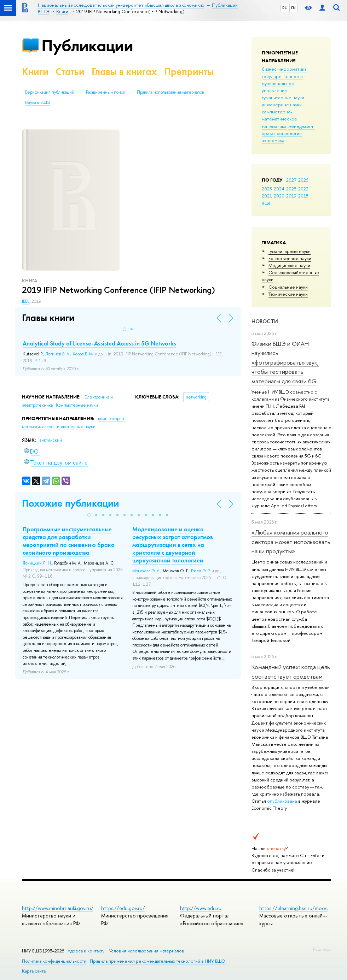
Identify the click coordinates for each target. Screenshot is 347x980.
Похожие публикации (71, 503)
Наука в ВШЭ (38, 102)
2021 (267, 196)
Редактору (322, 949)
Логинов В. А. (58, 354)
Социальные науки (288, 287)
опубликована (282, 801)
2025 (267, 189)
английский (51, 440)
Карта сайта (34, 971)
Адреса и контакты (86, 951)
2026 (303, 180)
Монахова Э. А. (146, 571)
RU (285, 8)
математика (274, 126)
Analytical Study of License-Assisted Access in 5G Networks (99, 343)
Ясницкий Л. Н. (37, 563)
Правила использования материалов (170, 92)
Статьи (70, 72)
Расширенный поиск (106, 92)
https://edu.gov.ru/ (123, 908)
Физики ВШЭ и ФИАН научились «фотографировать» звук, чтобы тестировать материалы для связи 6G (285, 362)
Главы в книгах (124, 72)
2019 (291, 196)
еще (266, 203)
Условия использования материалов (147, 951)
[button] (125, 329)
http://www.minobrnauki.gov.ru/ (58, 908)
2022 (303, 189)
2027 (291, 180)
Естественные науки (290, 258)
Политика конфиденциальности (54, 961)
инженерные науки (282, 105)
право (268, 133)
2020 (279, 196)
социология (289, 133)
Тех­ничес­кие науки (288, 294)
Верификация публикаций (50, 92)
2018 (303, 196)
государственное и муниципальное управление (282, 83)
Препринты (189, 72)
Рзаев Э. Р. (201, 571)
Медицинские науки (289, 265)
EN (293, 8)
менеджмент (302, 126)
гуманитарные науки (283, 98)
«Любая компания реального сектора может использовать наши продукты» (291, 542)
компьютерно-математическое (279, 115)
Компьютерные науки (77, 405)
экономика (273, 140)
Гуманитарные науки (290, 251)
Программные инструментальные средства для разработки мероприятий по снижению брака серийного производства (69, 541)
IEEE (26, 301)
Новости (265, 321)
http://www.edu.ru (201, 908)
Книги (35, 72)
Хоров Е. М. (83, 354)
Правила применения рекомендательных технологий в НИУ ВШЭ (158, 961)
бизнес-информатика (284, 69)
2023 (291, 189)
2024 (279, 189)
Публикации (87, 45)
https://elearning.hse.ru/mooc (293, 908)
